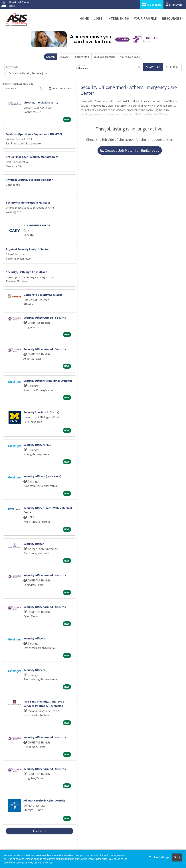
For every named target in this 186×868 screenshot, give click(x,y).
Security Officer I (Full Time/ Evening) (48, 381)
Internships (118, 18)
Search (50, 57)
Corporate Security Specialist (43, 295)
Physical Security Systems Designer (29, 180)
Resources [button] (172, 18)
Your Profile (146, 18)
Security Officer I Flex (37, 445)
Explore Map (81, 57)
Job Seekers (152, 4)
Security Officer (34, 544)
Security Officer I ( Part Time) (42, 476)
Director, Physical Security (41, 102)
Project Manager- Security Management (32, 157)
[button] (172, 67)
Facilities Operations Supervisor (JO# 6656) (34, 134)
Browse (64, 57)
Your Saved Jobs (130, 57)
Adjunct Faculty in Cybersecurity (44, 800)
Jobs (98, 18)
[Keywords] (39, 67)
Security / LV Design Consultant (26, 272)
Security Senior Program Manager (28, 202)
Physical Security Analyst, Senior (27, 249)
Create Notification (61, 88)
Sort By (10, 88)
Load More (40, 831)
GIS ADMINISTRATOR (37, 225)
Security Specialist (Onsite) (41, 412)
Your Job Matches (105, 57)
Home (84, 18)
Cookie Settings (159, 857)
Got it (177, 857)
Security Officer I (34, 638)
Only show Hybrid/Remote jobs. (28, 73)
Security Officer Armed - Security (45, 318)
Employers (174, 4)
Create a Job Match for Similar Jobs (130, 150)
